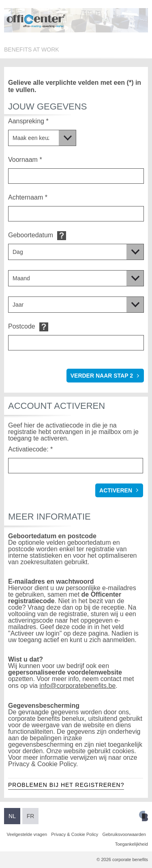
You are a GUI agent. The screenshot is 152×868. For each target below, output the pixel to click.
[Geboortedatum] (76, 252)
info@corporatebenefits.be (77, 686)
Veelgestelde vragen (27, 834)
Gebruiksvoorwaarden (124, 834)
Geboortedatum (31, 235)
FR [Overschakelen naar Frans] (31, 816)
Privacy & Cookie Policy (75, 834)
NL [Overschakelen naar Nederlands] (12, 816)
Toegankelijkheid (132, 844)
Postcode (22, 326)
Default (62, 235)
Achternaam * (28, 197)
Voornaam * (25, 160)
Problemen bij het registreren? (66, 785)
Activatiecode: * (30, 449)
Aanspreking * (28, 121)
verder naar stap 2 (102, 376)
